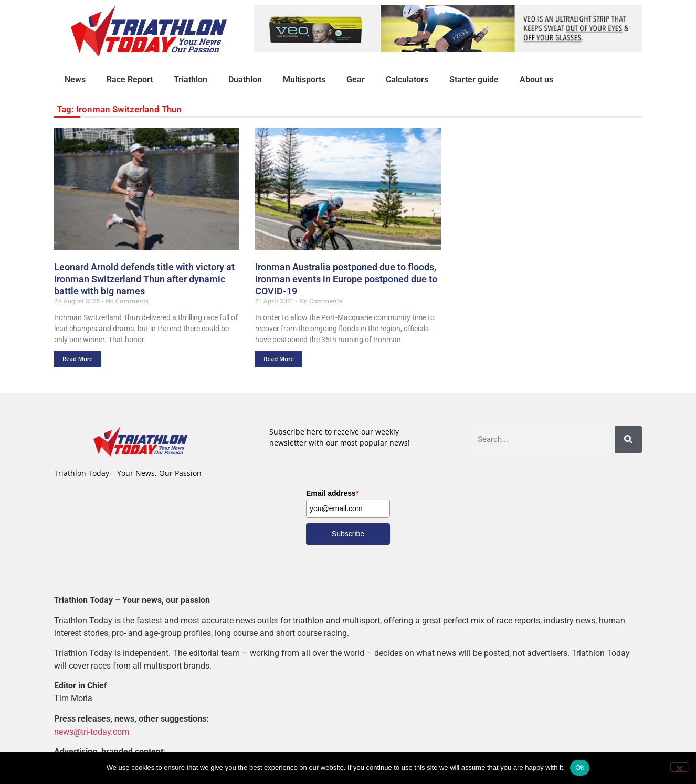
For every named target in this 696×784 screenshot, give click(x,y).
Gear (356, 80)
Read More (78, 359)
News (75, 80)
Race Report (130, 80)
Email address (332, 493)
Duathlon (245, 80)
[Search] (629, 439)
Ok (580, 767)
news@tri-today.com (92, 731)
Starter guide (474, 80)
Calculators (407, 80)
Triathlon (191, 80)
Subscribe (348, 534)
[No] (679, 767)
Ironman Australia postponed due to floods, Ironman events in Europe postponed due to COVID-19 (346, 279)
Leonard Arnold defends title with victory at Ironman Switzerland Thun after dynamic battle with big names (144, 279)
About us (536, 80)
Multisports (304, 80)
